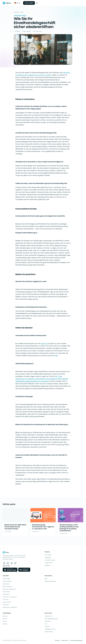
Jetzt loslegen (29, 3)
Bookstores (6, 605)
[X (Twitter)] (4, 563)
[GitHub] (15, 563)
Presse (5, 621)
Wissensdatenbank (50, 581)
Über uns (5, 616)
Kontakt (5, 624)
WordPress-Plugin (50, 560)
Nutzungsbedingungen (51, 619)
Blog (22, 12)
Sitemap (57, 640)
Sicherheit (48, 621)
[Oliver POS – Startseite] (7, 3)
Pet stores (6, 599)
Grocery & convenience (10, 597)
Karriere (5, 619)
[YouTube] (8, 563)
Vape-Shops (6, 579)
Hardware (47, 565)
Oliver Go (44, 344)
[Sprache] (18, 3)
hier (56, 356)
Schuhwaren (6, 592)
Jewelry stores (7, 602)
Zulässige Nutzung (50, 629)
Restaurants (6, 584)
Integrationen (49, 563)
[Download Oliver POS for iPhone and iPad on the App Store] (10, 570)
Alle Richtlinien (49, 632)
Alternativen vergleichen (10, 607)
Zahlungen (48, 558)
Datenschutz (48, 616)
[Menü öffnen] (37, 3)
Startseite (16, 12)
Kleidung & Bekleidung (9, 589)
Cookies (47, 626)
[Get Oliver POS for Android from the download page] (24, 570)
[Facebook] (12, 563)
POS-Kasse (48, 555)
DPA (46, 624)
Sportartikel (6, 594)
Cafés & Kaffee (7, 581)
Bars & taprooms (8, 587)
